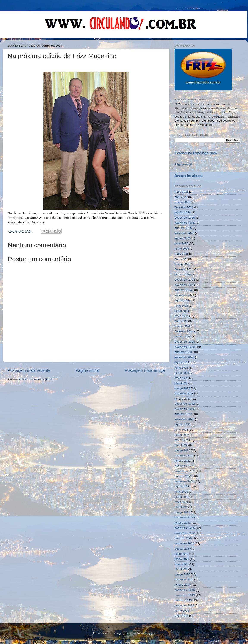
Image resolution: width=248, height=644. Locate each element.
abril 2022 (181, 445)
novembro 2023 (185, 347)
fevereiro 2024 (184, 331)
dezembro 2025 (185, 218)
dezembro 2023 (185, 342)
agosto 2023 (183, 362)
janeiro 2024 (183, 336)
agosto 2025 (183, 238)
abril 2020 (181, 569)
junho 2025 (182, 249)
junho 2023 (182, 373)
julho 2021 (181, 492)
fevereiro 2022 (184, 456)
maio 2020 (181, 564)
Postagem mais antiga (145, 370)
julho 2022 (181, 430)
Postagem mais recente (29, 370)
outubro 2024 (183, 290)
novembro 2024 (185, 285)
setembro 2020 (184, 543)
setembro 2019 (184, 605)
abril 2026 (181, 197)
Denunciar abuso (188, 176)
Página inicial (87, 370)
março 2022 (182, 450)
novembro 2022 (185, 409)
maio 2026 (181, 192)
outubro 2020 (183, 538)
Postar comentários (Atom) (36, 379)
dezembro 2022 (185, 404)
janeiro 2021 (183, 523)
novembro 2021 (185, 471)
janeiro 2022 (183, 461)
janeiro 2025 (183, 274)
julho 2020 (181, 554)
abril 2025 (181, 259)
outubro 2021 (183, 476)
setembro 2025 (184, 233)
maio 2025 (181, 254)
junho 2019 (182, 611)
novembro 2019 (185, 595)
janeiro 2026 (183, 212)
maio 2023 (181, 378)
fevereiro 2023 (184, 394)
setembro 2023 (184, 357)
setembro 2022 (184, 419)
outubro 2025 (183, 228)
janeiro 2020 (183, 585)
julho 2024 (181, 306)
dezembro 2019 (185, 590)
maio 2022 (181, 440)
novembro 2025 (185, 223)
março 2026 (182, 202)
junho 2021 (182, 497)
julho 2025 (181, 243)
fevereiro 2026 (184, 207)
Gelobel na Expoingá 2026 (196, 153)
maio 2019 (181, 616)
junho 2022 (182, 435)
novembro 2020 (185, 533)
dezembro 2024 (185, 280)
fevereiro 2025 (184, 269)
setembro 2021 (184, 481)
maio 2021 (181, 502)
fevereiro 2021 (184, 518)
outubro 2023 (183, 352)
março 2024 (182, 326)
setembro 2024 (184, 295)
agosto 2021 (183, 486)
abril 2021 (181, 507)
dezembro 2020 (185, 528)
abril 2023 (181, 383)
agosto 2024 (183, 300)
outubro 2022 (183, 414)
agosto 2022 (183, 424)
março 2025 (182, 264)
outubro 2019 (183, 600)
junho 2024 (182, 311)
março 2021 (182, 512)
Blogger (150, 633)
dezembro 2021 (185, 466)
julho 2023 (181, 368)
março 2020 (182, 574)
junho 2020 (182, 559)
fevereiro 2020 (184, 580)
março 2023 (182, 388)
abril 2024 (181, 321)
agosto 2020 (183, 549)
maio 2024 (181, 316)
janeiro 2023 (183, 399)
